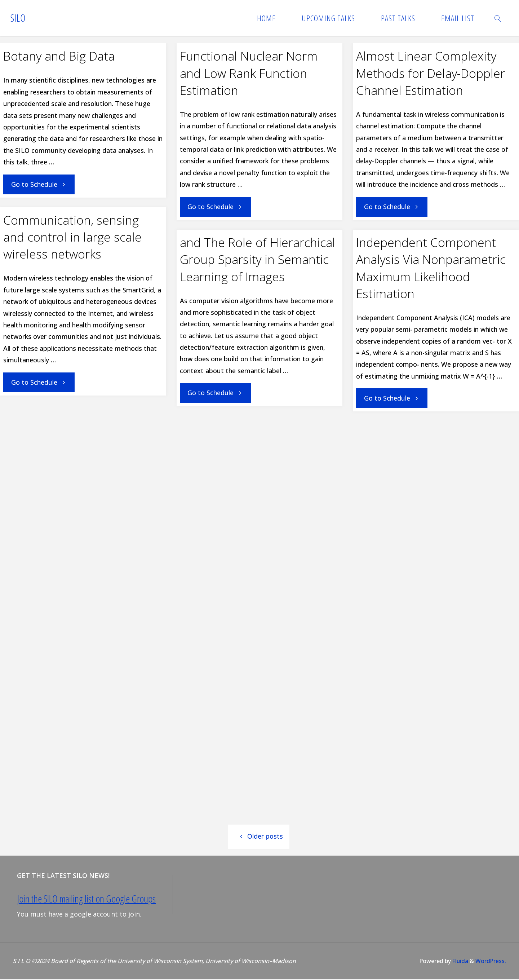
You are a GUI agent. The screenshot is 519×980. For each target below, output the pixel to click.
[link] (498, 18)
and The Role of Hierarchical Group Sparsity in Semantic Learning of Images (258, 259)
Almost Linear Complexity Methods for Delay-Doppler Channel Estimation (431, 73)
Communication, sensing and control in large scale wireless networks (72, 237)
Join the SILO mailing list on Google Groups (86, 899)
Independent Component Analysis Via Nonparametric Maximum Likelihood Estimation (431, 268)
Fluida (459, 962)
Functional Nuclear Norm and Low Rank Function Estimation (249, 73)
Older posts (259, 837)
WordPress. (491, 962)
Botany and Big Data (59, 56)
